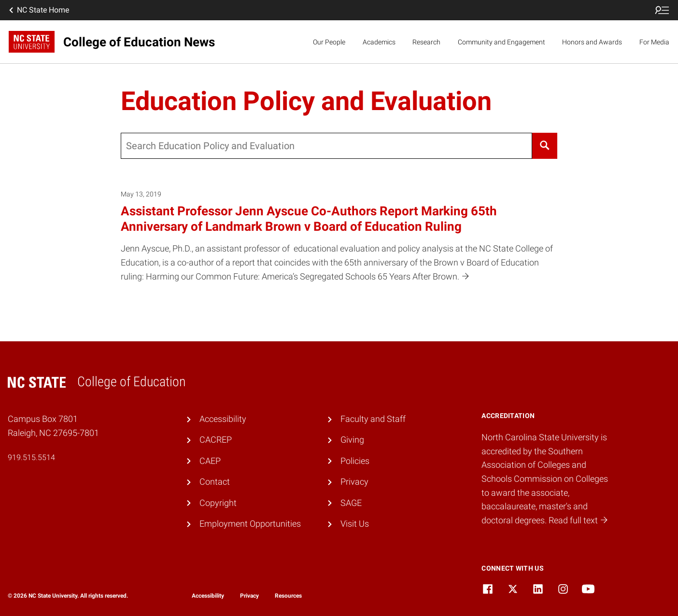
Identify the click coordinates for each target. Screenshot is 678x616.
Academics (379, 42)
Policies (355, 461)
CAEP (210, 461)
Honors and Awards (592, 42)
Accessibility (223, 419)
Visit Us (355, 524)
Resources (288, 596)
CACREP (216, 440)
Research (426, 42)
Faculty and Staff (373, 419)
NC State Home (38, 10)
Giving (352, 440)
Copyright (218, 503)
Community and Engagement (501, 42)
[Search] (545, 146)
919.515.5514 (31, 457)
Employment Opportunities (250, 524)
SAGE (351, 503)
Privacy (354, 482)
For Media (654, 42)
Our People (329, 42)
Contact (215, 482)
